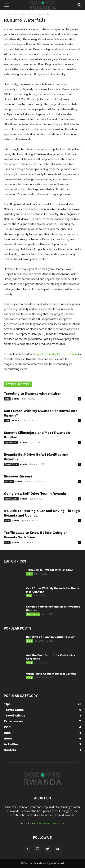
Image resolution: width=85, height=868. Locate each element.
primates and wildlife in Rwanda (57, 354)
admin (16, 399)
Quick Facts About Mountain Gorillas (51, 674)
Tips (7, 399)
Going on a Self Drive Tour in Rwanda (35, 494)
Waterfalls (20, 14)
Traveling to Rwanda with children (33, 394)
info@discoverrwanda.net (50, 823)
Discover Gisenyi (18, 476)
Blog (29, 641)
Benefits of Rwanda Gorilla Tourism (51, 637)
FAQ (7, 421)
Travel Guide (11, 464)
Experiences (11, 442)
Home (7, 14)
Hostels (9, 481)
